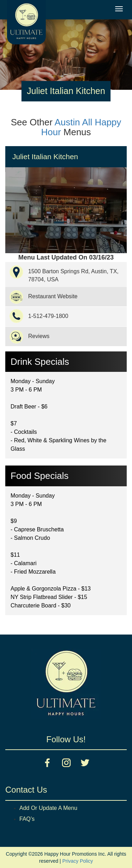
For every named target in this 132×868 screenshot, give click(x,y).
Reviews (39, 336)
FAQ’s (27, 819)
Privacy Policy (78, 861)
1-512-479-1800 (48, 316)
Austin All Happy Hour (81, 127)
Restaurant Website (53, 296)
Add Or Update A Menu (48, 808)
